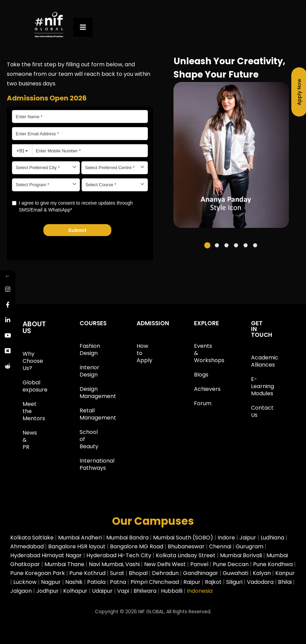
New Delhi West (165, 564)
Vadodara (261, 582)
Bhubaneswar (187, 546)
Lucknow (25, 582)
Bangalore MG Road (137, 546)
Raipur (193, 582)
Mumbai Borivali (241, 555)
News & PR (25, 440)
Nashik (75, 582)
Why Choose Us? (25, 361)
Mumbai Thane (64, 564)
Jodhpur (48, 591)
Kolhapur (76, 591)
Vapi (124, 591)
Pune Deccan (231, 564)
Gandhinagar (201, 573)
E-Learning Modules (253, 386)
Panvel (199, 564)
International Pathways (82, 464)
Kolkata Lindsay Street (186, 555)
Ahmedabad (28, 546)
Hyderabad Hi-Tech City (119, 555)
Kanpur (285, 573)
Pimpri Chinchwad (155, 582)
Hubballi (172, 591)
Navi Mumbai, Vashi (114, 564)
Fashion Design (82, 350)
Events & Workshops (196, 353)
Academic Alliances (253, 361)
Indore (227, 538)
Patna (119, 582)
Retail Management (82, 414)
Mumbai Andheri (81, 538)
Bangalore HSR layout (78, 546)
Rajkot (214, 582)
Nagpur (52, 582)
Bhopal (139, 573)
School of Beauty (82, 439)
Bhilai (286, 582)
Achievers (196, 389)
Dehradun (166, 573)
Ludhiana (273, 538)
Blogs (196, 375)
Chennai (221, 546)
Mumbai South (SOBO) (184, 538)
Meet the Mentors (25, 411)
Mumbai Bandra (128, 538)
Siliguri (235, 582)
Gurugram (250, 546)
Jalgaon (22, 591)
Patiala (97, 582)
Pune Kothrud (87, 573)
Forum (196, 403)
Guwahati (236, 573)
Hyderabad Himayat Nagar (47, 555)
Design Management (82, 393)
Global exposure (25, 386)
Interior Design (82, 371)
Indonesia (200, 591)
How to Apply (139, 353)
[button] (207, 245)
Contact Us (253, 411)
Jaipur (248, 538)
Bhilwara (145, 591)
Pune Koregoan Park (38, 573)
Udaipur (103, 591)
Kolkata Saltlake (33, 538)
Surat (118, 573)
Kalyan (262, 573)
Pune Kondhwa (273, 564)
